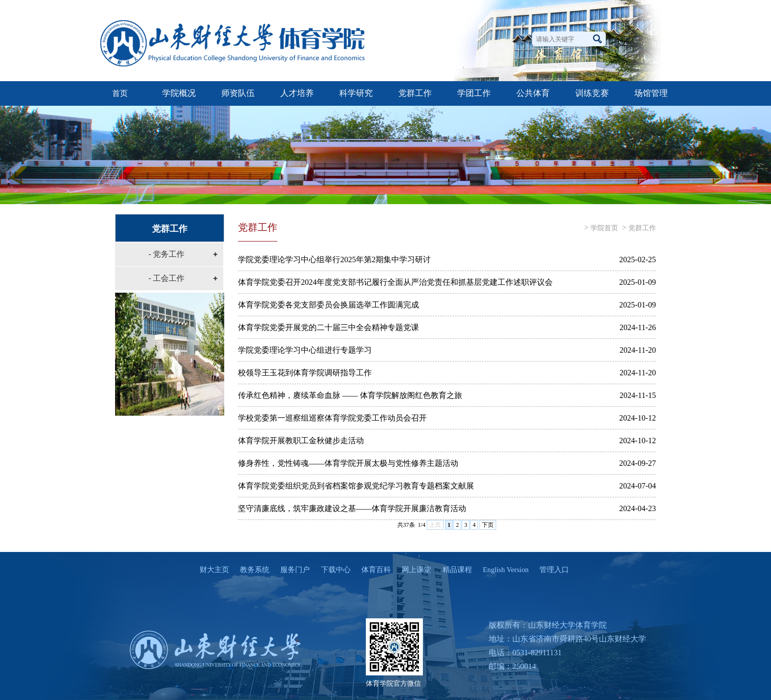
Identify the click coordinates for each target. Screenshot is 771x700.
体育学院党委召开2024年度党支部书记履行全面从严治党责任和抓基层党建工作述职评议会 (395, 282)
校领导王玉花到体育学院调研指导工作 (305, 373)
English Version (501, 570)
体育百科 (372, 570)
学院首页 (604, 228)
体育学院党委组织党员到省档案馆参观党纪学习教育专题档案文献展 (356, 486)
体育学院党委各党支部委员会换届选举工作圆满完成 (328, 305)
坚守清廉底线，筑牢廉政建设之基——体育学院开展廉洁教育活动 (352, 508)
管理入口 (550, 570)
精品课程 (452, 570)
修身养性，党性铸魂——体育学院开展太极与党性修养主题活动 (348, 463)
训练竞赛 (592, 93)
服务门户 (291, 570)
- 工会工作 (166, 278)
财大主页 (210, 570)
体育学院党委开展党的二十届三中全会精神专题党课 (328, 327)
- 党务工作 (166, 254)
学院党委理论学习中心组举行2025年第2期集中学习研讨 (334, 259)
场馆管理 (651, 93)
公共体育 (533, 93)
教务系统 (250, 570)
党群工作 (415, 93)
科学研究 (356, 93)
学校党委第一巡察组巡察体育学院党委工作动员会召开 (332, 418)
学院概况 (179, 93)
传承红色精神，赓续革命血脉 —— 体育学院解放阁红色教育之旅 (350, 395)
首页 (120, 93)
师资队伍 (238, 93)
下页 (488, 525)
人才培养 (297, 93)
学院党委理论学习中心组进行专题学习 (305, 350)
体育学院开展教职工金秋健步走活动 (301, 441)
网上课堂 (412, 570)
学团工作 (474, 93)
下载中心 (331, 570)
